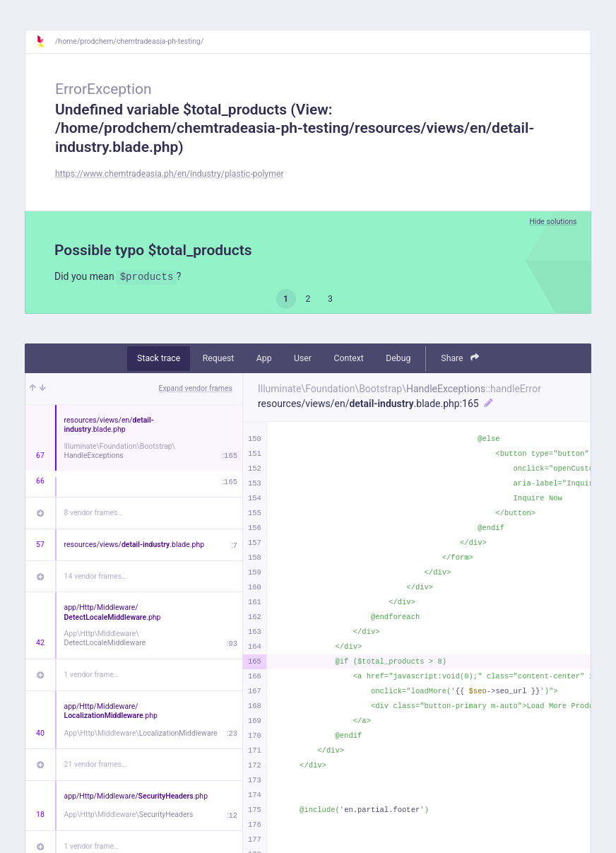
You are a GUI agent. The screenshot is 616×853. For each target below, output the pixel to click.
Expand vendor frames (196, 388)
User (303, 358)
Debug (398, 358)
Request (219, 358)
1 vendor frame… (91, 675)
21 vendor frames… (96, 764)
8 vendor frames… (94, 513)
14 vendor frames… (96, 576)
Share (460, 358)
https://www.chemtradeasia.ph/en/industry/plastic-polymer (170, 174)
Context (348, 358)
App (264, 358)
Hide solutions (553, 222)
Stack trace (159, 358)
